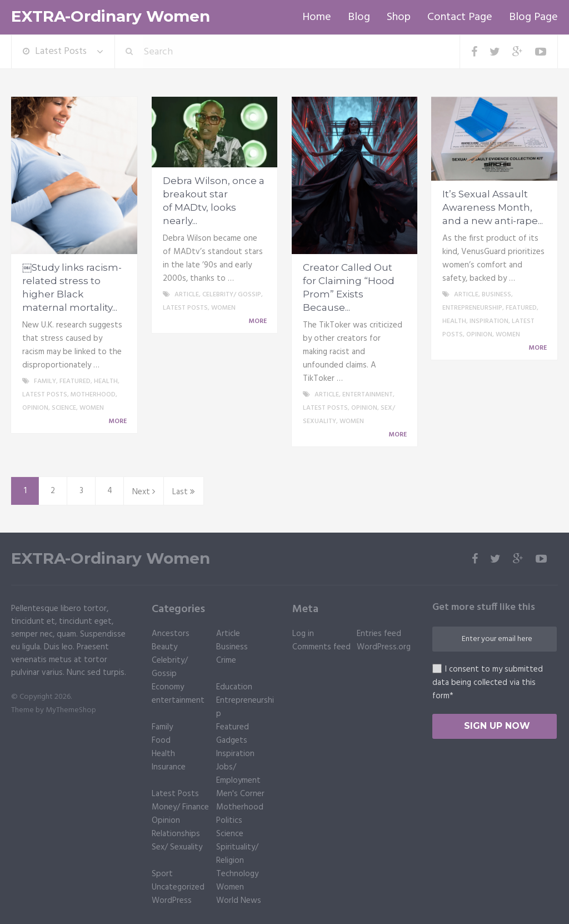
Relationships (176, 834)
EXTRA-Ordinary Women (111, 16)
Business (496, 295)
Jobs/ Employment (238, 774)
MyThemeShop (71, 710)
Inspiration (489, 321)
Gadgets (232, 741)
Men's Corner (240, 794)
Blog (359, 17)
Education (234, 687)
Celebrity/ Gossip (232, 295)
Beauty (164, 647)
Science (64, 408)
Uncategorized (178, 887)
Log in (303, 634)
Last (184, 492)
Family (45, 381)
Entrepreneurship (472, 308)
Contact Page (460, 17)
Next (144, 492)
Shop (399, 17)
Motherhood (93, 395)
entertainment (368, 395)
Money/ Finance (180, 807)
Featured (75, 381)
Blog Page (533, 17)
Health (106, 381)
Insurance (169, 767)
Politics (229, 821)
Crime (226, 660)
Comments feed (321, 647)
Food (161, 741)
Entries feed (379, 634)
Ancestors (171, 634)
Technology (237, 874)
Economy (168, 687)
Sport (162, 874)
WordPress (172, 901)
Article (187, 295)
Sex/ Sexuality (177, 847)
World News (239, 901)
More (119, 421)
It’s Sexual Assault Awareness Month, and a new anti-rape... (493, 207)
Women (92, 408)
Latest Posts (55, 51)
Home (317, 17)
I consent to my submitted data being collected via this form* (488, 683)
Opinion (35, 408)
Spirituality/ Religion (237, 854)
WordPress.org (384, 647)
